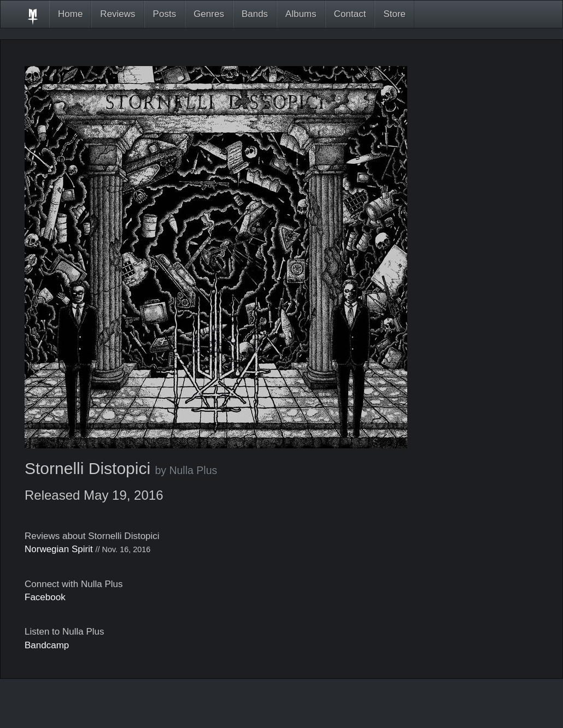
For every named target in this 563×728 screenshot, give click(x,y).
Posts (165, 14)
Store (394, 14)
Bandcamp (47, 645)
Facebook (45, 597)
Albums (301, 14)
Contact (350, 14)
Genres (209, 14)
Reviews (118, 14)
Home (70, 14)
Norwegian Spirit (59, 549)
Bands (255, 14)
